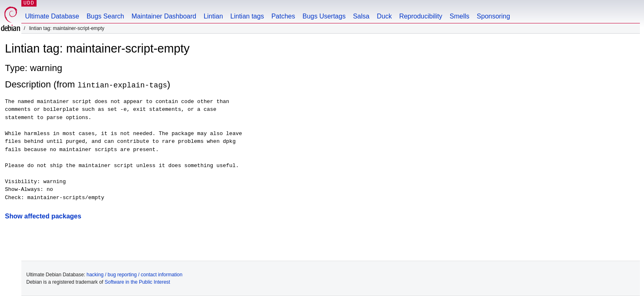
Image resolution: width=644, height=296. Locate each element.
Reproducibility (421, 16)
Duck (384, 16)
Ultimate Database (52, 16)
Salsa (361, 16)
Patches (283, 16)
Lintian (213, 16)
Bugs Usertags (324, 16)
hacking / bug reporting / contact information (135, 275)
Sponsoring (493, 16)
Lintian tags (247, 16)
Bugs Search (106, 16)
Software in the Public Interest (137, 282)
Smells (460, 16)
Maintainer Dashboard (164, 16)
